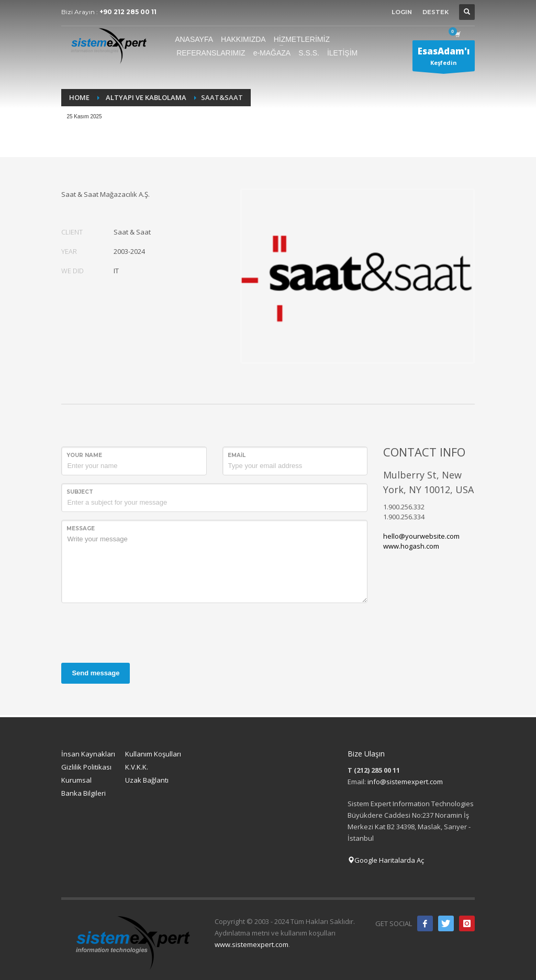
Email (237, 455)
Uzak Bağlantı (147, 780)
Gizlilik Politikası (86, 767)
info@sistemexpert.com (405, 782)
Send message (96, 673)
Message (81, 528)
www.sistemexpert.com (252, 944)
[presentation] (141, 631)
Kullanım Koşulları (153, 754)
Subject (80, 492)
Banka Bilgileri (83, 793)
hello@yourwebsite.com (421, 536)
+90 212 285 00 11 (128, 12)
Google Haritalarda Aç (386, 860)
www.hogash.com (411, 546)
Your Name (84, 455)
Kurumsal (76, 780)
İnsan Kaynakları (88, 754)
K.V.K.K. (137, 767)
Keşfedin (444, 58)
